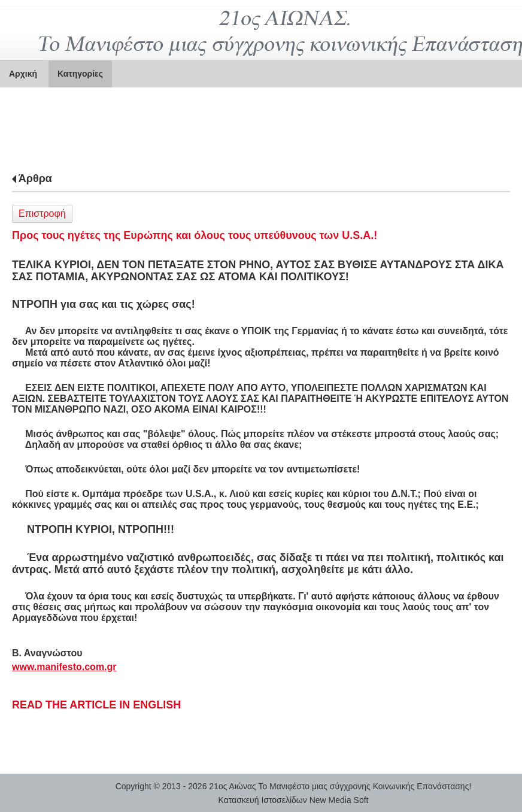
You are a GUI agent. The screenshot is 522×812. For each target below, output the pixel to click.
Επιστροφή (42, 213)
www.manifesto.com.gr (64, 667)
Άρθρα (35, 178)
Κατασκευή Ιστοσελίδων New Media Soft (294, 800)
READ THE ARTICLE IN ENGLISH (96, 705)
